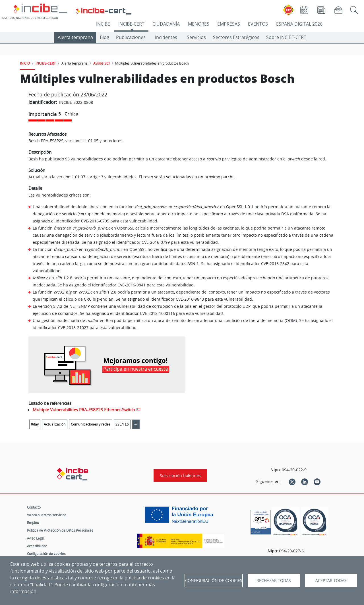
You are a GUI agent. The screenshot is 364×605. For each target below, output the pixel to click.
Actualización (55, 424)
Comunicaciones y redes (91, 424)
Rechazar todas (274, 581)
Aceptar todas (331, 581)
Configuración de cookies (46, 554)
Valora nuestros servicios (47, 515)
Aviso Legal (36, 538)
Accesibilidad (37, 546)
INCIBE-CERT (131, 24)
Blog (105, 37)
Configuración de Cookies (214, 581)
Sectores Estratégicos (236, 37)
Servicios (196, 37)
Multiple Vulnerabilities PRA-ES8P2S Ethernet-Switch (84, 410)
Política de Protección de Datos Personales (60, 530)
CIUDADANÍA (166, 24)
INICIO (25, 63)
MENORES (199, 24)
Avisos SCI (101, 63)
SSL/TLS (122, 424)
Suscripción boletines (180, 476)
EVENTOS (258, 24)
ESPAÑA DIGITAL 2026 (299, 24)
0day (35, 424)
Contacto (34, 507)
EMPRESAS (229, 24)
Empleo (33, 523)
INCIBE (103, 24)
